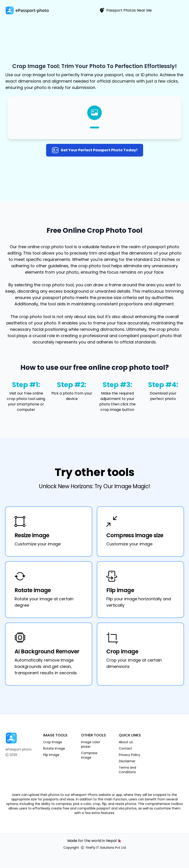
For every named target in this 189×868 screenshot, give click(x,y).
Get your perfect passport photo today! (95, 150)
